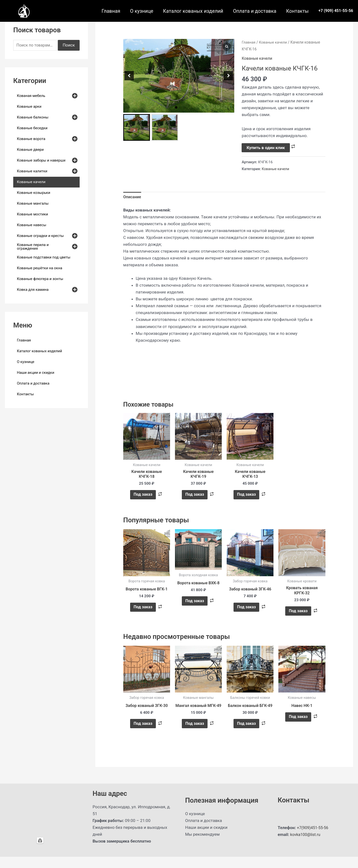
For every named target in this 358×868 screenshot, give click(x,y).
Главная (111, 11)
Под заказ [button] (143, 497)
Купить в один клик (266, 148)
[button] (176, 107)
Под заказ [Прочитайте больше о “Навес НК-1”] (298, 723)
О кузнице (142, 11)
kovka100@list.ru (306, 846)
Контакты (297, 11)
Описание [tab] (133, 197)
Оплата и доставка (255, 11)
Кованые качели (275, 42)
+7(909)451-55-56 (314, 839)
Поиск (69, 46)
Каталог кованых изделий (193, 11)
